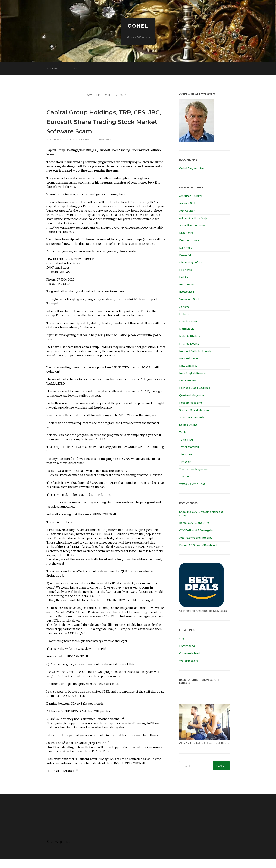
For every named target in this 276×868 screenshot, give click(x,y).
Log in (183, 638)
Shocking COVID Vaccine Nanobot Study (201, 514)
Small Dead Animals (192, 417)
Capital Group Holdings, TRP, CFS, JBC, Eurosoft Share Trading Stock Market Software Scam (105, 126)
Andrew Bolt (187, 203)
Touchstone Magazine (193, 469)
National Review (190, 358)
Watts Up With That (192, 484)
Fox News (186, 270)
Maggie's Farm (188, 322)
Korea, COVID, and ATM (194, 523)
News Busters (188, 381)
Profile (72, 69)
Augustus (83, 149)
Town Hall (186, 477)
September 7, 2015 (59, 149)
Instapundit (187, 292)
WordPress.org (189, 661)
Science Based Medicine (195, 410)
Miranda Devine (189, 344)
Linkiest (184, 314)
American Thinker (191, 196)
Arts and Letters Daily (193, 218)
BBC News (186, 233)
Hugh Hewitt (187, 285)
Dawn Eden (187, 255)
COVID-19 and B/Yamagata (196, 530)
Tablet (183, 432)
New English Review (192, 373)
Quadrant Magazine (192, 395)
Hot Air (184, 277)
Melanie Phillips (189, 336)
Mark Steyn (186, 329)
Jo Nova (184, 307)
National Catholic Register (196, 351)
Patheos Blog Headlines (195, 388)
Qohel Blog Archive (192, 168)
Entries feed (187, 646)
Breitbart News (189, 240)
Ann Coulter (187, 211)
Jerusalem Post (189, 299)
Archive (53, 69)
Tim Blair (185, 462)
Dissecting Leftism (191, 262)
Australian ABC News (193, 226)
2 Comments (103, 149)
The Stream (187, 454)
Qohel (138, 26)
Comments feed (189, 653)
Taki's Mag (186, 440)
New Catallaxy (188, 366)
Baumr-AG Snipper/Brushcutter (199, 545)
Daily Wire (186, 248)
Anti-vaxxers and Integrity (196, 538)
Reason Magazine (191, 403)
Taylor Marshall (189, 447)
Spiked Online (188, 425)
